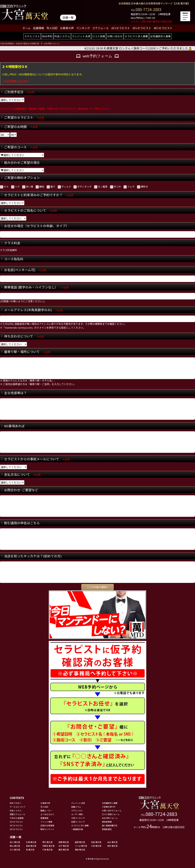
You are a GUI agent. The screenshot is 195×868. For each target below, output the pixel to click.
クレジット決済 (81, 36)
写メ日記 (52, 28)
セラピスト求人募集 (136, 36)
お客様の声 (67, 28)
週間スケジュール (17, 814)
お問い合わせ (115, 36)
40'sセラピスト (163, 28)
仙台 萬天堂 (112, 842)
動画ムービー (46, 810)
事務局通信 (107, 829)
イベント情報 (46, 822)
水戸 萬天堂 (64, 846)
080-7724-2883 (148, 9)
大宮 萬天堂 (96, 846)
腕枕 (40, 187)
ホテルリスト (32, 36)
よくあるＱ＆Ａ (47, 814)
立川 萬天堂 (15, 850)
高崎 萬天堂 (31, 846)
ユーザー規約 (77, 814)
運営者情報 (107, 822)
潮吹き (143, 187)
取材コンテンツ (47, 829)
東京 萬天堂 (112, 846)
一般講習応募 (77, 829)
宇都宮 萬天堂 (48, 846)
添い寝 (28, 187)
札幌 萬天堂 (31, 842)
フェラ (129, 187)
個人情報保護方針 (110, 825)
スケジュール (101, 28)
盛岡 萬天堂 (80, 842)
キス (4, 187)
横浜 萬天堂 (64, 850)
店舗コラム (76, 807)
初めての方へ (16, 803)
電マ (51, 187)
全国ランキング (78, 822)
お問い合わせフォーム (112, 810)
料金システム (62, 36)
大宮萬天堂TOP (109, 807)
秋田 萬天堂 (96, 842)
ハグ (15, 187)
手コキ (116, 187)
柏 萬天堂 (30, 850)
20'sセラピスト (121, 28)
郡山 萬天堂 (15, 846)
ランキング (83, 28)
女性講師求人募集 (160, 36)
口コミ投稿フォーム (111, 814)
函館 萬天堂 (64, 842)
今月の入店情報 (17, 818)
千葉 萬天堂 (47, 850)
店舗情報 (39, 28)
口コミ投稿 (99, 36)
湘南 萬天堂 (80, 850)
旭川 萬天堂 (15, 842)
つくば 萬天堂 (81, 846)
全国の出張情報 (47, 825)
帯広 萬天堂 (47, 842)
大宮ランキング (78, 818)
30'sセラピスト (142, 28)
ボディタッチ (83, 187)
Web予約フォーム (110, 818)
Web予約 (47, 36)
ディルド (64, 187)
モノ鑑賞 (101, 187)
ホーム (26, 28)
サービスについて (18, 807)
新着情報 (44, 818)
